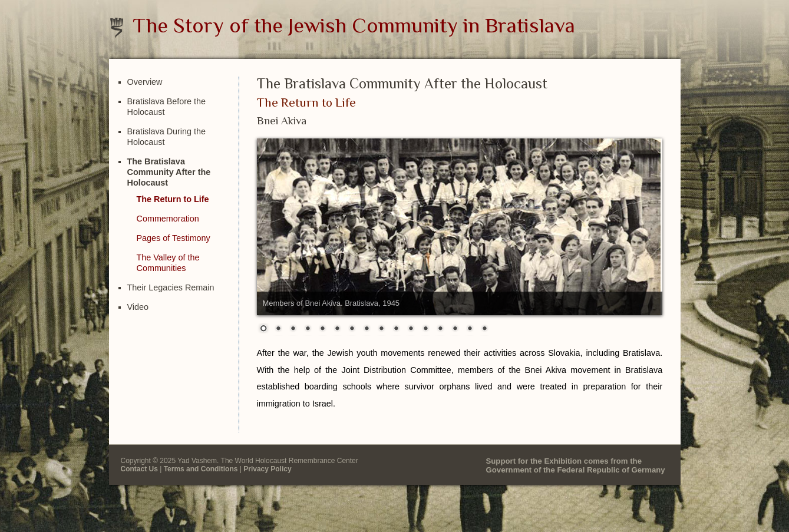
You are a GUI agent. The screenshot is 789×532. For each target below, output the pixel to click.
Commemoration (168, 219)
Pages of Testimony (174, 238)
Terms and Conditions (201, 469)
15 (470, 329)
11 (411, 329)
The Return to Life (173, 199)
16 (484, 329)
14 (455, 329)
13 (440, 329)
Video (138, 307)
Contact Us (139, 469)
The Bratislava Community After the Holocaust (169, 172)
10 (396, 329)
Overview (145, 82)
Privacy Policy (267, 469)
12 (425, 329)
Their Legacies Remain (171, 288)
